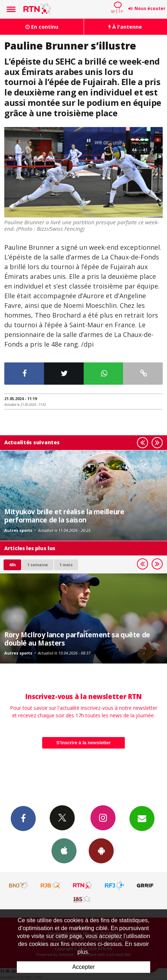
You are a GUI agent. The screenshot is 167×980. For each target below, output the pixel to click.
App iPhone (64, 850)
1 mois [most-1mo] (66, 565)
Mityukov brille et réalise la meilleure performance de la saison (64, 515)
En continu (42, 27)
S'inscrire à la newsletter (84, 743)
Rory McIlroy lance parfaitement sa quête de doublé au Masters (77, 639)
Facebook (23, 818)
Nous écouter (150, 8)
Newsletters (142, 818)
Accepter (83, 967)
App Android (101, 850)
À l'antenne (125, 27)
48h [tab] (12, 565)
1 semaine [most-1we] (38, 565)
